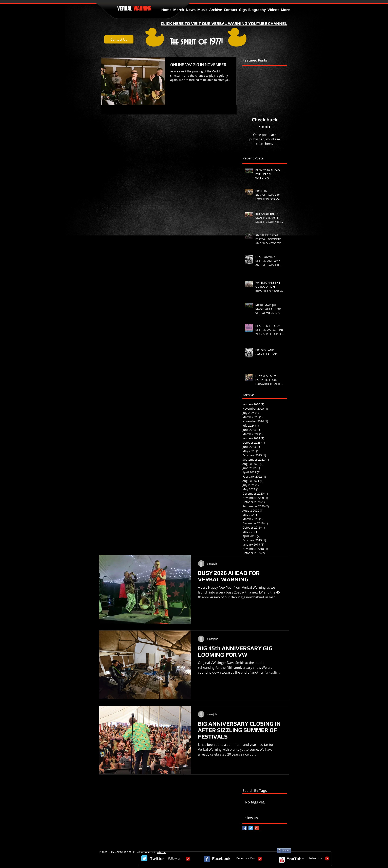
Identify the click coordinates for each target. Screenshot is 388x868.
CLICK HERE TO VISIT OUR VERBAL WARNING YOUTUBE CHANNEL (224, 23)
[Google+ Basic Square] (257, 828)
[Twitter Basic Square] (251, 828)
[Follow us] (174, 859)
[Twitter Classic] (144, 858)
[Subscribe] (315, 858)
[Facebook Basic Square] (245, 828)
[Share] (284, 851)
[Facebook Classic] (207, 859)
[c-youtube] (282, 860)
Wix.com (162, 852)
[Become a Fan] (246, 858)
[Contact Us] (119, 39)
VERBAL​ (134, 8)
